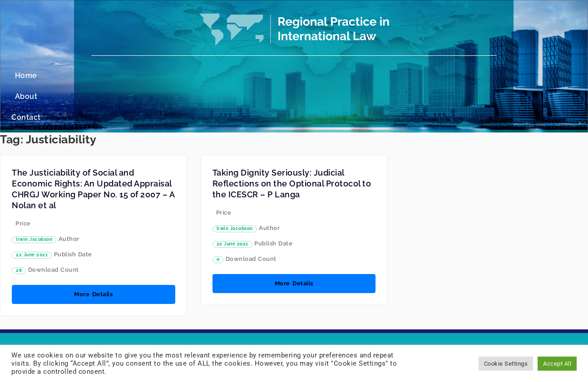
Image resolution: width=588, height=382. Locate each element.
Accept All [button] (557, 364)
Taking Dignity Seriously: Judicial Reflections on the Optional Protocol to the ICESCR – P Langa (292, 142)
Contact (327, 76)
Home (251, 76)
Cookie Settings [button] (506, 364)
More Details (93, 252)
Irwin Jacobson (34, 198)
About (287, 76)
